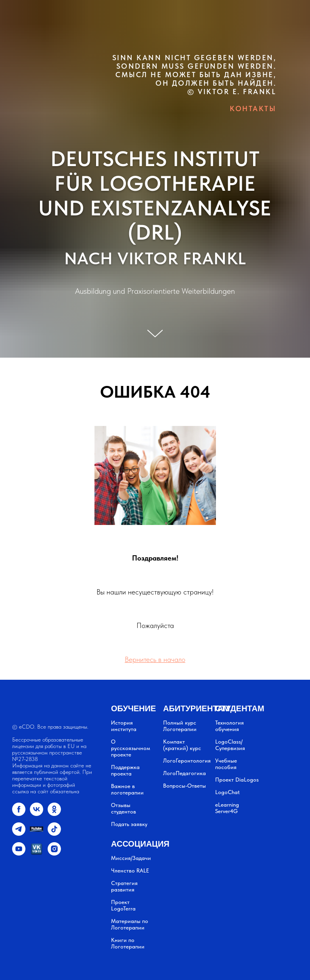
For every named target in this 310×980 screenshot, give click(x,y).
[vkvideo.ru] (37, 853)
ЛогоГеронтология (187, 761)
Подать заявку (129, 824)
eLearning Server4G (227, 808)
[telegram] (19, 834)
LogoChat (227, 792)
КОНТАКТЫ (253, 109)
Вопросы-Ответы (184, 786)
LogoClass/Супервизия (230, 745)
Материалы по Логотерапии (130, 924)
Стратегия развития (124, 886)
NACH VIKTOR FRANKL (155, 258)
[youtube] (19, 853)
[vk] (37, 814)
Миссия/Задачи (131, 858)
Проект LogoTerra (123, 905)
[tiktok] (54, 834)
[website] (37, 834)
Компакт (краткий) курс (182, 745)
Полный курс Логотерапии (180, 726)
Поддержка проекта (125, 770)
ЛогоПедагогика (184, 773)
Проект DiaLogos (237, 780)
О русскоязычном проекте (131, 748)
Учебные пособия (226, 764)
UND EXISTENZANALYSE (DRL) (155, 220)
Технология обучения (229, 726)
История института (124, 726)
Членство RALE (130, 870)
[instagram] (54, 853)
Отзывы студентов (124, 808)
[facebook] (19, 814)
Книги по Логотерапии (128, 943)
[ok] (54, 814)
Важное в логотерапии (127, 789)
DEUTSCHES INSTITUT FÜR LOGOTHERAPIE (155, 171)
